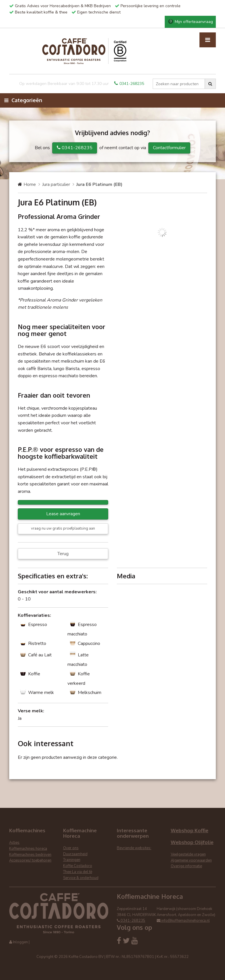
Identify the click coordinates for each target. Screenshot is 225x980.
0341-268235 (129, 84)
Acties (14, 843)
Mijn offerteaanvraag (191, 22)
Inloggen (20, 942)
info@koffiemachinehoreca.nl (183, 921)
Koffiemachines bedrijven (30, 855)
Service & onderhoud (81, 878)
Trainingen (72, 860)
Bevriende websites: (134, 848)
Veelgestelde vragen (188, 854)
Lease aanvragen (63, 514)
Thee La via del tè (78, 872)
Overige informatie (186, 866)
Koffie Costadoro (78, 866)
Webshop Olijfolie (192, 842)
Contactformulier (169, 148)
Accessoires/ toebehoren (30, 860)
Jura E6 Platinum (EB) (99, 184)
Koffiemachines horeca (28, 849)
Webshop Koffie (190, 830)
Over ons (71, 848)
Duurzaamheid (75, 854)
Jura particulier (56, 184)
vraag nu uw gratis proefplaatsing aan (63, 528)
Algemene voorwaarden (191, 860)
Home (30, 184)
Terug (63, 554)
